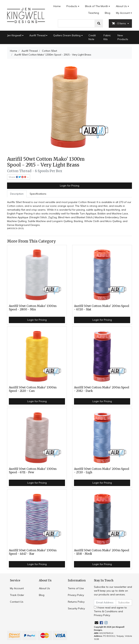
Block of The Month (97, 6)
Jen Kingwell (14, 35)
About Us (121, 6)
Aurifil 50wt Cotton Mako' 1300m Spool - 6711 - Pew (33, 471)
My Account (17, 588)
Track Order (17, 595)
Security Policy (76, 608)
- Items (119, 23)
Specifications (38, 194)
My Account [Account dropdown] (123, 13)
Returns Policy (76, 602)
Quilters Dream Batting (67, 35)
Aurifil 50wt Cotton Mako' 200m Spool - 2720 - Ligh (102, 471)
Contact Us (17, 602)
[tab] (17, 194)
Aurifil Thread (37, 35)
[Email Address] (105, 603)
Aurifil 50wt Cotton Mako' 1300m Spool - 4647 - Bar (33, 552)
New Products (123, 37)
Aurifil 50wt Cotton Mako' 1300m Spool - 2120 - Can (33, 389)
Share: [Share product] (18, 177)
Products (72, 6)
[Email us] (96, 623)
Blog (108, 13)
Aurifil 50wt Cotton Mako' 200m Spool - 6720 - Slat (102, 308)
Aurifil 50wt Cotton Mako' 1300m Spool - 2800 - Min (33, 308)
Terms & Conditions (106, 611)
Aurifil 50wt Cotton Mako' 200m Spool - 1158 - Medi (102, 552)
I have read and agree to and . (110, 611)
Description (17, 194)
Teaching (94, 13)
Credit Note (92, 37)
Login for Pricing (70, 186)
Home (57, 6)
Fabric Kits (107, 37)
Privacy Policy (76, 595)
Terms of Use (76, 588)
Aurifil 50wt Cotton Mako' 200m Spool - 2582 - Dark (102, 389)
